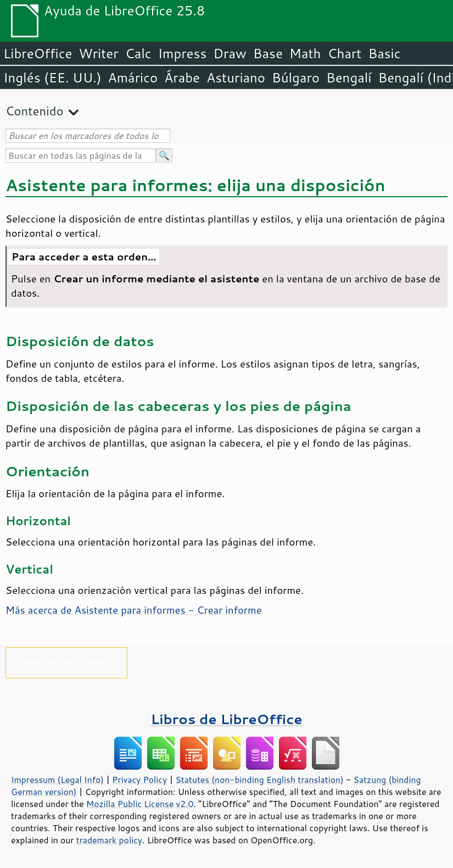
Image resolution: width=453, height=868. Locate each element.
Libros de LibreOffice (226, 719)
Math (305, 53)
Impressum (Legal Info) (57, 780)
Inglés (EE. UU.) (52, 77)
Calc (138, 53)
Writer (98, 53)
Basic (384, 53)
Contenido (34, 111)
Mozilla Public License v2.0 (140, 804)
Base (268, 53)
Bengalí (349, 77)
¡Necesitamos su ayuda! (67, 661)
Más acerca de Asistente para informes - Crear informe (134, 610)
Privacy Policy (139, 780)
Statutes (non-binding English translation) (259, 780)
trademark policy (109, 840)
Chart (344, 53)
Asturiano (236, 77)
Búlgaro (296, 77)
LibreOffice (38, 53)
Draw (230, 53)
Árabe (182, 77)
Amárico (133, 77)
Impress (183, 53)
